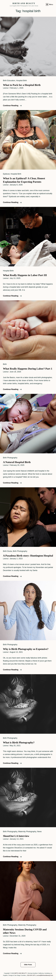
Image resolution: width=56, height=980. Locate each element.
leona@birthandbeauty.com (45, 975)
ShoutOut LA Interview (16, 836)
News (39, 832)
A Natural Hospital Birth (17, 462)
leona (5, 88)
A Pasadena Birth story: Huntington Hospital (28, 556)
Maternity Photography (27, 832)
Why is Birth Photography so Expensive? (26, 649)
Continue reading (12, 106)
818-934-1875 (31, 975)
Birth (5, 364)
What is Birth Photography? (19, 743)
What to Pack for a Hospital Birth (22, 85)
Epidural (6, 174)
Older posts (28, 965)
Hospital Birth (21, 81)
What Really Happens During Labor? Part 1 (28, 369)
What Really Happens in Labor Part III (25, 275)
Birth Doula (7, 551)
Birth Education (9, 81)
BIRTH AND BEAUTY (24, 3)
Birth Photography (10, 458)
